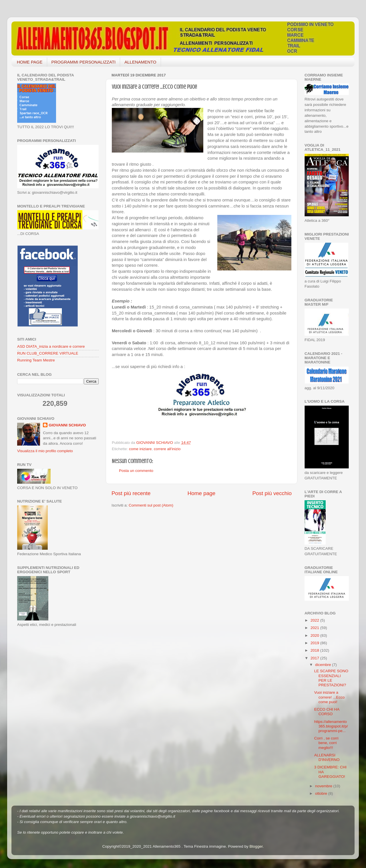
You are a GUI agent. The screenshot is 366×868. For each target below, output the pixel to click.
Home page (202, 493)
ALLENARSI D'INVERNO (327, 757)
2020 (315, 635)
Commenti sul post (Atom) (151, 505)
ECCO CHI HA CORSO (327, 712)
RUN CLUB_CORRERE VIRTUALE (48, 353)
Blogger (256, 846)
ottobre (322, 793)
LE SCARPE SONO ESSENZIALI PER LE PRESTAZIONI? (331, 678)
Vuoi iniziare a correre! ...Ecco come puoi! (330, 697)
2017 (315, 658)
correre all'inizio (167, 449)
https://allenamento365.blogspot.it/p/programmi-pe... (331, 726)
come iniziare (140, 449)
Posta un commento (136, 471)
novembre (324, 786)
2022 (315, 620)
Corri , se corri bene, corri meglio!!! (326, 743)
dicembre (324, 665)
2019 (315, 643)
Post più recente (131, 493)
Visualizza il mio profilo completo (45, 451)
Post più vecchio (272, 493)
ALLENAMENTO (140, 62)
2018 (315, 650)
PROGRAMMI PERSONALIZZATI (84, 62)
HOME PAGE (30, 62)
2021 (315, 628)
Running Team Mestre (36, 360)
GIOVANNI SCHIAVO (67, 425)
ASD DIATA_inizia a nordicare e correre (51, 346)
